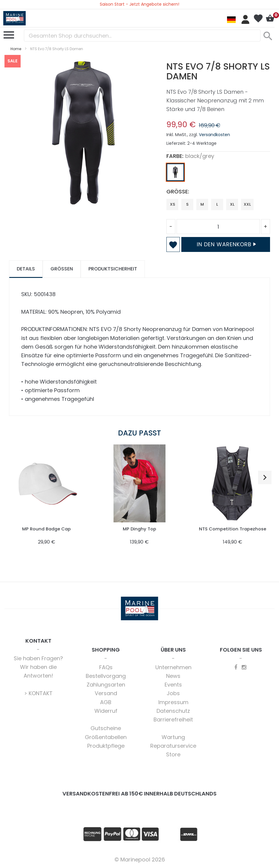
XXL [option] (247, 204)
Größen (62, 269)
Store (173, 754)
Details (26, 269)
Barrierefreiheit (173, 720)
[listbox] (218, 174)
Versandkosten (214, 135)
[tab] (26, 269)
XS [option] (173, 204)
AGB (106, 702)
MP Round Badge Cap (47, 529)
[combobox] (142, 36)
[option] (175, 172)
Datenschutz (173, 711)
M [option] (202, 204)
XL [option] (232, 204)
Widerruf (106, 711)
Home (16, 49)
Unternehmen (173, 667)
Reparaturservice (173, 746)
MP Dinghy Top (139, 529)
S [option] (187, 204)
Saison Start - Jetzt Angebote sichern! (139, 4)
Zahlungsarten (106, 685)
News (173, 676)
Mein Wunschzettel (258, 19)
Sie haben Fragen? (38, 658)
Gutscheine (106, 728)
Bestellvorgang (106, 676)
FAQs (106, 667)
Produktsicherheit (113, 269)
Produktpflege (106, 746)
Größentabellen (106, 737)
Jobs (173, 693)
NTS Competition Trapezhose (233, 529)
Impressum (173, 702)
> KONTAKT (38, 693)
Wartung (173, 737)
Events (173, 685)
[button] (265, 477)
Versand (106, 693)
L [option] (217, 204)
